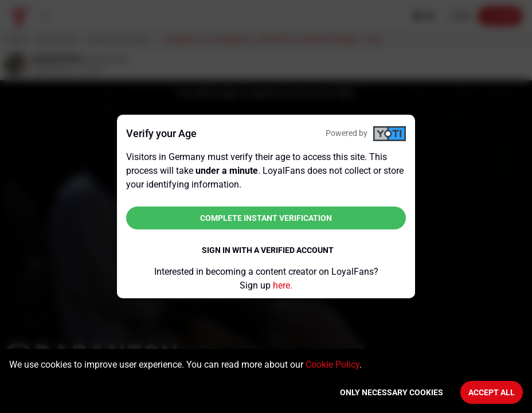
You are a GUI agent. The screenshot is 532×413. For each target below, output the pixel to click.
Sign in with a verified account (268, 250)
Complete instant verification (266, 218)
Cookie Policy (332, 365)
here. (283, 285)
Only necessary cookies (392, 392)
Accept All (492, 392)
